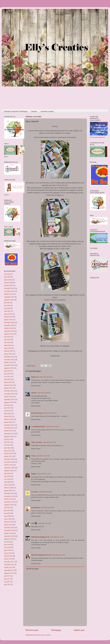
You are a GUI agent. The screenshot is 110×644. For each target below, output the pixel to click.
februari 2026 (8, 283)
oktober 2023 (8, 362)
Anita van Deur (36, 442)
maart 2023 (8, 382)
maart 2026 (8, 280)
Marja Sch (35, 377)
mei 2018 (7, 547)
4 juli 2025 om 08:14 (46, 377)
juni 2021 (7, 442)
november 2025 (9, 291)
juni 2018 (7, 544)
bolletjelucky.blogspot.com (40, 537)
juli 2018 (7, 542)
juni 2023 (7, 374)
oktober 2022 (8, 397)
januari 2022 (8, 422)
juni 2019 (7, 510)
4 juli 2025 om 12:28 (49, 442)
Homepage (56, 630)
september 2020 (9, 468)
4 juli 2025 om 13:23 (44, 474)
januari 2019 (8, 525)
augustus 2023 (9, 368)
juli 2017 (7, 576)
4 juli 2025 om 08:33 (44, 393)
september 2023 (9, 365)
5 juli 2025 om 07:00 (47, 508)
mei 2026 (7, 274)
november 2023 (9, 360)
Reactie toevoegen (32, 569)
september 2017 (9, 570)
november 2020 (9, 462)
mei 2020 (7, 479)
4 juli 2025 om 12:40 (43, 456)
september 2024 (9, 331)
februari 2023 (8, 385)
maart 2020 (8, 485)
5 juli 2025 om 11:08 (44, 523)
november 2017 (9, 564)
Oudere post (79, 630)
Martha (34, 393)
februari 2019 (8, 522)
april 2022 (7, 414)
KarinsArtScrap (37, 413)
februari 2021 (8, 453)
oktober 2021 (8, 431)
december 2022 (9, 391)
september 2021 (9, 434)
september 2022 (9, 399)
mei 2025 (7, 308)
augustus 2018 (9, 539)
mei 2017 (7, 582)
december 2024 (9, 322)
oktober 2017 (8, 567)
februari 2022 (8, 419)
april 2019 (7, 516)
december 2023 (9, 357)
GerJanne (35, 492)
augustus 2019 (9, 505)
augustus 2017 (9, 573)
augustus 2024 (9, 334)
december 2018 (9, 527)
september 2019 (9, 502)
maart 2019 (8, 519)
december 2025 (9, 288)
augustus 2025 (9, 300)
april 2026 (7, 277)
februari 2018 (8, 556)
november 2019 (9, 496)
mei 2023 (7, 377)
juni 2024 (7, 340)
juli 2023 (7, 371)
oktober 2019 (8, 499)
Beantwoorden (36, 386)
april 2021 (7, 448)
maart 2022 (8, 416)
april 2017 (7, 584)
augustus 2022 (9, 402)
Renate (34, 111)
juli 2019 (7, 508)
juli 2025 (7, 303)
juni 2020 (7, 476)
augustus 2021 (9, 436)
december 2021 (9, 425)
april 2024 (7, 345)
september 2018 (9, 536)
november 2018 (9, 530)
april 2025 (7, 311)
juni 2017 (7, 579)
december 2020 (9, 459)
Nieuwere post (32, 630)
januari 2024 (8, 354)
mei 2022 (7, 411)
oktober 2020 (8, 465)
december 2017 (9, 562)
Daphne (34, 474)
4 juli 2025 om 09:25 (50, 413)
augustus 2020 (9, 471)
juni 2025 (7, 305)
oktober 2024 (8, 328)
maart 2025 (8, 314)
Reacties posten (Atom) (43, 635)
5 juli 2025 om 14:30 (57, 537)
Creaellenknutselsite (38, 426)
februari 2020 (8, 488)
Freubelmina (36, 508)
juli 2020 (7, 473)
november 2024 (9, 325)
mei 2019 (7, 513)
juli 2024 (7, 337)
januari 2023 (8, 388)
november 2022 (9, 394)
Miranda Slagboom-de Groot (41, 555)
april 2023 (7, 379)
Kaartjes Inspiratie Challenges (16, 111)
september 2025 (9, 297)
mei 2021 (7, 445)
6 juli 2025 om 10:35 (58, 555)
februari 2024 (8, 351)
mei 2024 (7, 342)
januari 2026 (8, 285)
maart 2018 (8, 553)
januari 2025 (8, 320)
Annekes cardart (47, 111)
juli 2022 (7, 405)
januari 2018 (8, 559)
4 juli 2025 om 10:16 (52, 426)
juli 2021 (7, 439)
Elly (33, 523)
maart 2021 (8, 451)
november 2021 (9, 428)
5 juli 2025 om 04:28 (45, 492)
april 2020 (7, 482)
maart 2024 (8, 348)
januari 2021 (8, 456)
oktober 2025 (8, 294)
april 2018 (7, 550)
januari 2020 (8, 490)
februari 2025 (8, 317)
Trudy (33, 456)
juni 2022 (7, 408)
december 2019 (9, 493)
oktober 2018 (8, 533)
